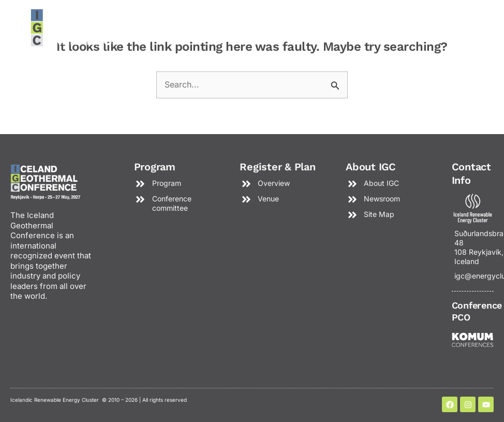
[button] (388, 31)
